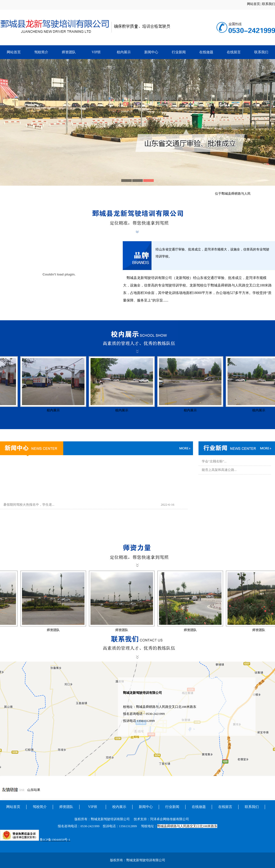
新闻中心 (151, 52)
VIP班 (96, 52)
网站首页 (253, 4)
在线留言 (234, 52)
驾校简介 (41, 52)
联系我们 (268, 4)
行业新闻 (179, 52)
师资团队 (69, 52)
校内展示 (124, 52)
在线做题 (206, 52)
